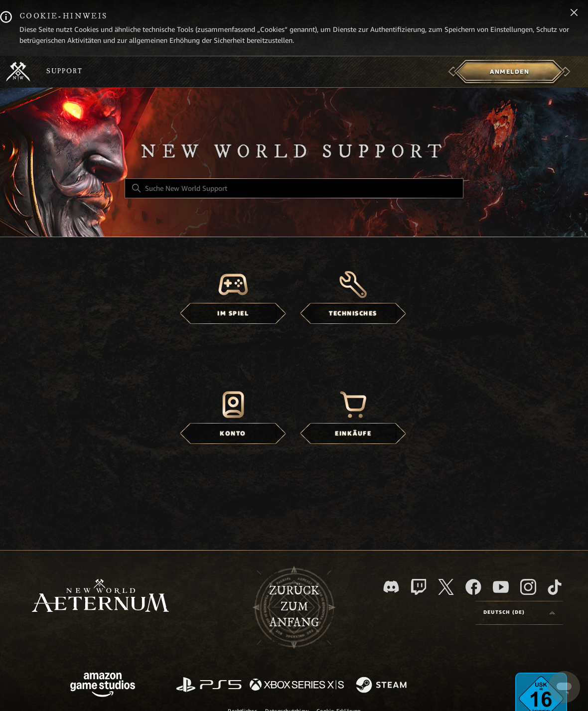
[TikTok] (555, 587)
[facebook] (473, 587)
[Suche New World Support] (294, 188)
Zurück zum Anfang (294, 607)
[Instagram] (528, 587)
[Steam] (382, 686)
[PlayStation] (209, 685)
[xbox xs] (297, 685)
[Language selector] (519, 613)
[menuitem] (510, 72)
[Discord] (391, 587)
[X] (446, 587)
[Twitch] (419, 587)
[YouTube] (501, 587)
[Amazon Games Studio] (103, 686)
